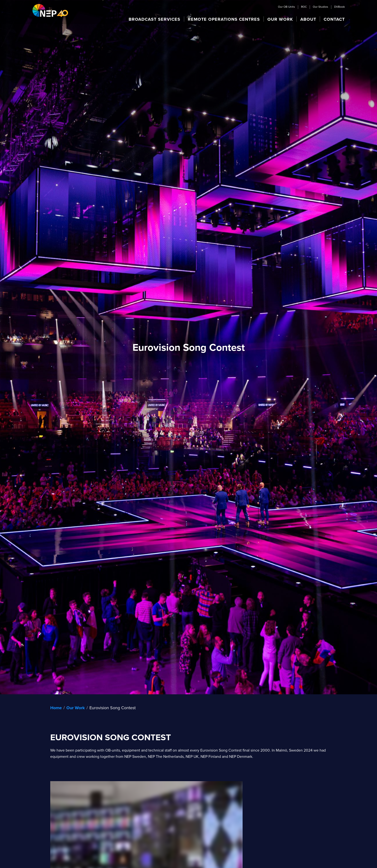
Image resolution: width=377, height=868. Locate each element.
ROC (304, 7)
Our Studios (320, 7)
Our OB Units (286, 7)
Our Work (76, 708)
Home (56, 708)
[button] (155, 19)
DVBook (339, 7)
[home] (50, 10)
